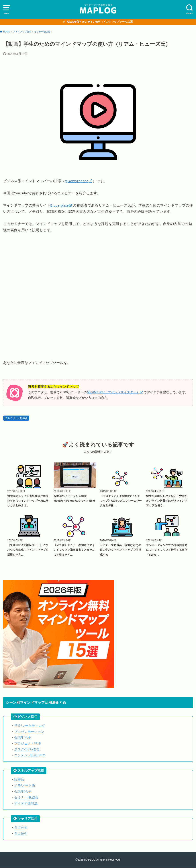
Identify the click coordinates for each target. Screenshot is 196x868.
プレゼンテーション (29, 732)
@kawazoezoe (77, 181)
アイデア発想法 (26, 804)
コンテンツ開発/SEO (30, 755)
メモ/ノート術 (25, 786)
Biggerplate (60, 206)
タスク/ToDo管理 (27, 749)
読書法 (19, 780)
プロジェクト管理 (27, 744)
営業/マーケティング (30, 726)
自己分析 (21, 828)
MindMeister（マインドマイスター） (113, 392)
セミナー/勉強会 (18, 418)
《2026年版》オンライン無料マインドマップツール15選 (99, 22)
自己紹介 (21, 834)
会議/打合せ (23, 738)
